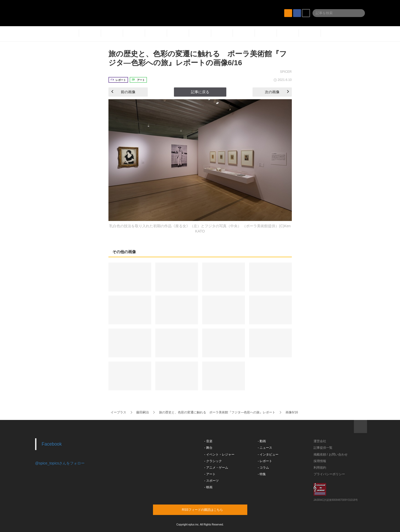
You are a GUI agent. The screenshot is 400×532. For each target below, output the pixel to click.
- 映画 (208, 487)
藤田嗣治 (143, 412)
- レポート (265, 461)
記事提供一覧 (323, 448)
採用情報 (320, 461)
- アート (210, 474)
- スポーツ (212, 481)
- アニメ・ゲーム (216, 468)
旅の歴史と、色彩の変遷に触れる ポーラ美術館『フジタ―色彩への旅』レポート (217, 412)
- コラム (263, 468)
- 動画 (262, 441)
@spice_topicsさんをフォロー (60, 463)
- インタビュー (268, 455)
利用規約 (320, 468)
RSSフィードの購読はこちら (210, 509)
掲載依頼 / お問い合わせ (331, 455)
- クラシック (213, 461)
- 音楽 (208, 441)
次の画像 (277, 92)
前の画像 (123, 92)
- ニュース (265, 448)
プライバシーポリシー (329, 474)
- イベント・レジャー (219, 455)
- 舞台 (208, 448)
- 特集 (262, 474)
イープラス (118, 412)
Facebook (52, 444)
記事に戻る (200, 92)
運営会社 (320, 441)
